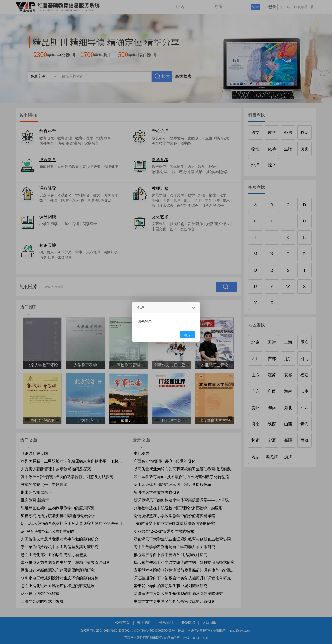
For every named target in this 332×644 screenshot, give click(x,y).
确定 (187, 335)
